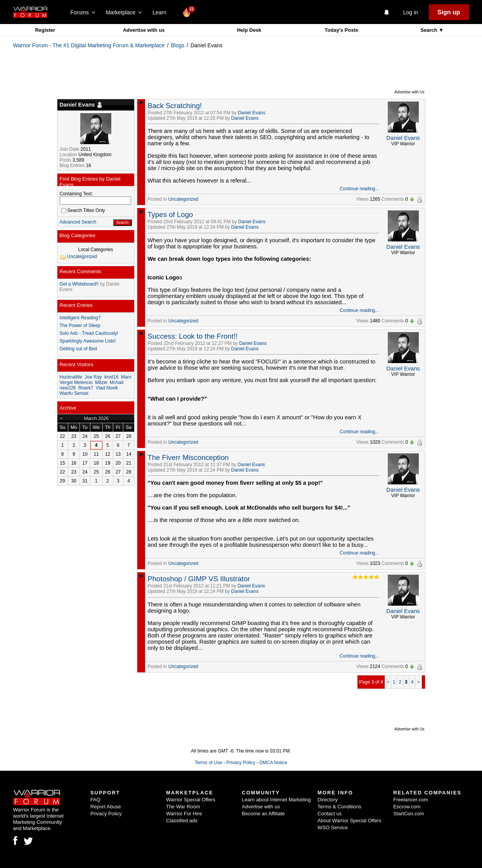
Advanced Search (78, 222)
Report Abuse (106, 807)
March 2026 (96, 418)
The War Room (183, 807)
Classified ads (182, 821)
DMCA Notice (273, 763)
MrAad (117, 382)
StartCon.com (409, 814)
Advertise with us (144, 30)
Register (45, 30)
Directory (328, 800)
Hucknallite (71, 377)
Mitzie (101, 382)
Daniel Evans (251, 113)
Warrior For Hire (184, 814)
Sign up (449, 12)
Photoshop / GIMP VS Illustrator (199, 579)
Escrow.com (407, 807)
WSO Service (333, 828)
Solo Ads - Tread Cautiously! (89, 333)
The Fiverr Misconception (188, 457)
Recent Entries (76, 305)
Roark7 (86, 388)
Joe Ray (93, 377)
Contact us (330, 814)
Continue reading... (359, 189)
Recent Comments (81, 271)
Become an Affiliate (263, 814)
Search (429, 30)
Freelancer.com (411, 800)
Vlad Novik (107, 388)
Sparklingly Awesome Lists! (88, 341)
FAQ (95, 800)
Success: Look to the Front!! (193, 336)
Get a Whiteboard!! (79, 284)
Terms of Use (208, 763)
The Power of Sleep (80, 325)
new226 (68, 388)
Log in (411, 12)
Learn (162, 12)
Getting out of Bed (79, 349)
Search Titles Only (83, 210)
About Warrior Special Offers (350, 821)
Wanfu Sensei (74, 393)
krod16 (111, 377)
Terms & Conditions (339, 807)
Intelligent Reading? (80, 318)
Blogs (178, 45)
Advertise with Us (409, 92)
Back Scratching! (175, 106)
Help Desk (249, 30)
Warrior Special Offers (191, 800)
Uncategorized (183, 199)
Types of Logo (170, 214)
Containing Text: (76, 194)
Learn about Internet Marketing (276, 800)
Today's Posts (341, 30)
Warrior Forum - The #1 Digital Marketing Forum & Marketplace (89, 45)
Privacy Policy (241, 763)
